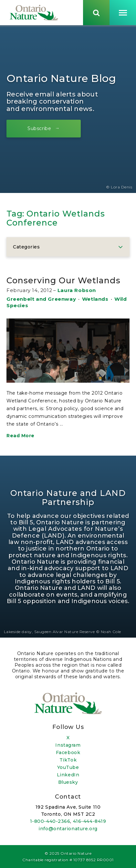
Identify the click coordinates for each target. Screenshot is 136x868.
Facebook (68, 752)
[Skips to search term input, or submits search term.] (96, 13)
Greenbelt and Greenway (41, 299)
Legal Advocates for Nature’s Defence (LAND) (68, 532)
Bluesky (68, 782)
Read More (21, 436)
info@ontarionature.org (68, 829)
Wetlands (95, 299)
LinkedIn (68, 775)
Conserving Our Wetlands (63, 280)
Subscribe (39, 128)
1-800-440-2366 (50, 821)
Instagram (68, 745)
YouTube (68, 767)
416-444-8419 (90, 821)
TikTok (68, 760)
